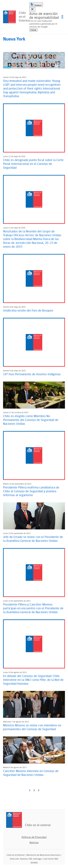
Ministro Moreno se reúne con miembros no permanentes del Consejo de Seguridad (32, 727)
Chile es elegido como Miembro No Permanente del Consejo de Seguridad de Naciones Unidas (31, 420)
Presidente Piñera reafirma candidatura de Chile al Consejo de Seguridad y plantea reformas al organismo (31, 491)
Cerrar (33, 30)
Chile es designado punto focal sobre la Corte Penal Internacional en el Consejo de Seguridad (33, 164)
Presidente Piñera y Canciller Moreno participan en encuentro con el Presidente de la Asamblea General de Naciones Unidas (33, 608)
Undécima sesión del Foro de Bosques (29, 311)
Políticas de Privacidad (34, 837)
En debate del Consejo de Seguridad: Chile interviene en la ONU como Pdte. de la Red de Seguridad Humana (33, 680)
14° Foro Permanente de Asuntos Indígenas (32, 374)
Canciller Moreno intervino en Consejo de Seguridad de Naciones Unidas (31, 773)
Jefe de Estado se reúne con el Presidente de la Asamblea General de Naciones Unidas (33, 539)
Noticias (34, 843)
